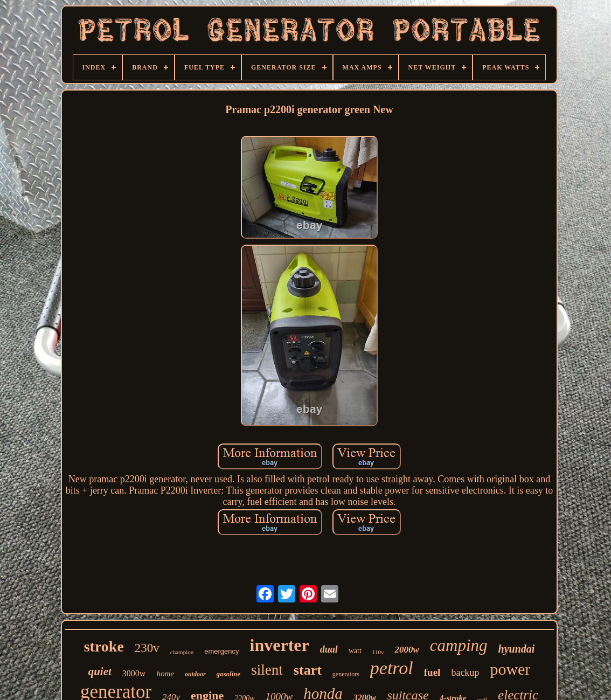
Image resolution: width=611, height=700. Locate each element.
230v (147, 648)
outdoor (195, 674)
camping (459, 645)
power (510, 669)
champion (182, 652)
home (165, 674)
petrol (392, 668)
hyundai (517, 649)
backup (465, 673)
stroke (104, 646)
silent (267, 670)
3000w (134, 673)
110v (378, 652)
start (308, 670)
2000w (407, 650)
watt (355, 651)
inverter (280, 645)
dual (329, 649)
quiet (100, 671)
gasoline (229, 674)
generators (346, 674)
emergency (221, 651)
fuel (432, 672)
